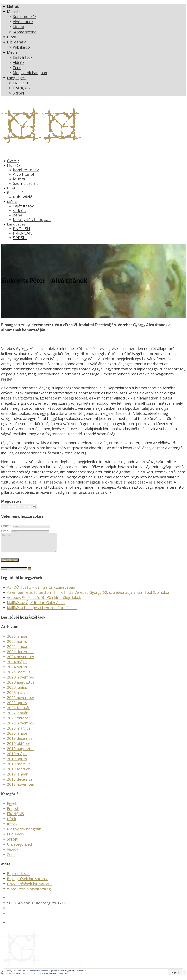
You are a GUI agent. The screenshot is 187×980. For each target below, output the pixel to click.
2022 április (17, 706)
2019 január (17, 778)
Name (6, 526)
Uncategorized (19, 848)
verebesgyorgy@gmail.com (30, 917)
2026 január (17, 640)
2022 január (17, 716)
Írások (12, 827)
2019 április (17, 762)
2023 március (19, 696)
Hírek (12, 822)
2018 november (21, 788)
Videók (13, 853)
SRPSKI (13, 843)
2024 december (21, 655)
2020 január (17, 737)
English (13, 812)
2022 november (21, 701)
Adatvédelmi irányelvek (27, 926)
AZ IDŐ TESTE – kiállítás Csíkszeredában (41, 591)
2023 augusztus (21, 686)
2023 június (17, 691)
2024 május (17, 665)
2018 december (21, 783)
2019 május (17, 757)
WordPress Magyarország (29, 892)
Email (6, 531)
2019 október (19, 747)
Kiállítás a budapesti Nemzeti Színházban (42, 611)
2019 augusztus (21, 752)
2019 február (18, 773)
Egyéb (12, 807)
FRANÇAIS (15, 817)
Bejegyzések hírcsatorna (28, 882)
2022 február (18, 711)
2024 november (21, 660)
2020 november (21, 727)
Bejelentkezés (19, 877)
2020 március (19, 732)
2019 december (21, 742)
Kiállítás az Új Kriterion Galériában (36, 606)
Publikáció (15, 838)
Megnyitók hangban (24, 832)
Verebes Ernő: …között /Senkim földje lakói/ (44, 601)
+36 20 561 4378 (22, 912)
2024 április (17, 670)
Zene (11, 858)
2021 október (19, 721)
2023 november (21, 681)
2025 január (17, 650)
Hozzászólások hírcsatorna (30, 887)
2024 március (19, 676)
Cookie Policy (62, 973)
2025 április (17, 645)
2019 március (19, 767)
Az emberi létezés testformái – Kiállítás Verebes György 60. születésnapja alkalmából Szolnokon (89, 596)
